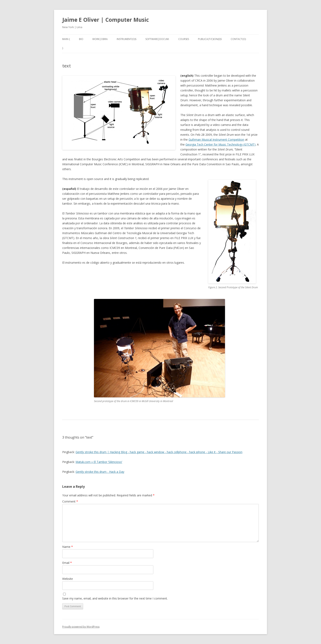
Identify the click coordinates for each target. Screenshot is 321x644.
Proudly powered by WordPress (81, 627)
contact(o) (238, 39)
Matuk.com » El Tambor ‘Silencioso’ (99, 462)
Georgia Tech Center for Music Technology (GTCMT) (220, 144)
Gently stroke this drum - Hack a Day (100, 472)
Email (67, 563)
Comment (70, 501)
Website (68, 579)
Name (68, 547)
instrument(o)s (127, 39)
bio (81, 39)
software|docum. (157, 39)
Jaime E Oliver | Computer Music (106, 20)
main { (66, 39)
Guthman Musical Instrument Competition (216, 140)
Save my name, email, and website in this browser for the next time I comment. (115, 598)
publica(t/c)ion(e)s (210, 39)
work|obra (100, 39)
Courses (184, 39)
